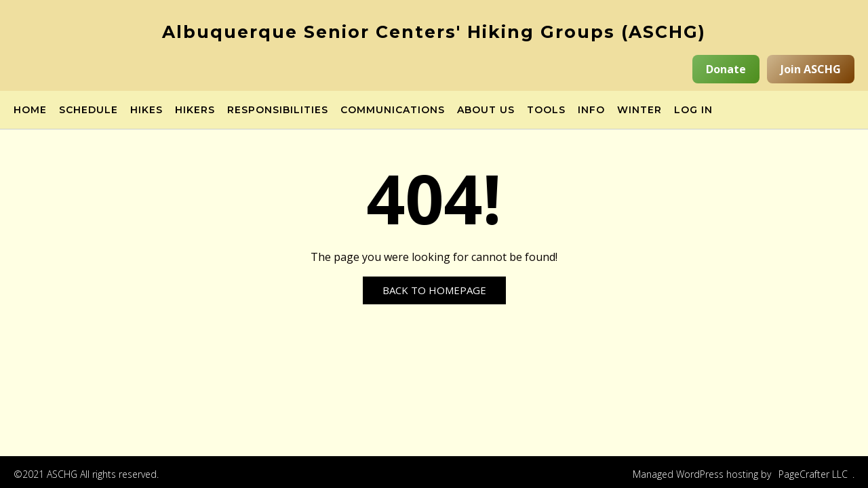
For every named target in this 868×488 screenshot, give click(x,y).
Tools (546, 110)
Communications (393, 110)
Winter (639, 110)
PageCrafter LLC (813, 474)
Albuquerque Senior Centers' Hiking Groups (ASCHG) (434, 32)
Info (591, 110)
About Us (486, 110)
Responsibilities (278, 110)
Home (30, 110)
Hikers (195, 110)
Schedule (88, 110)
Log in (693, 110)
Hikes (146, 110)
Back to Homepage (434, 290)
